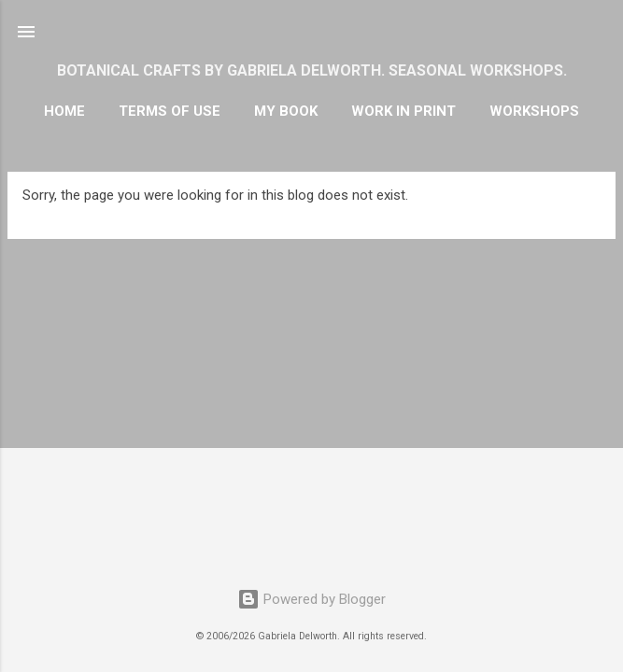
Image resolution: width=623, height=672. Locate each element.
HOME (64, 111)
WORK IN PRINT (404, 111)
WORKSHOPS (534, 111)
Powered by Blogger (311, 599)
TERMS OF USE (170, 111)
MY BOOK (286, 111)
